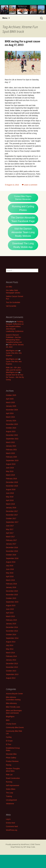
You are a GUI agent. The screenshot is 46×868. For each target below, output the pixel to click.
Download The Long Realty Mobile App (23, 245)
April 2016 (10, 576)
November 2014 (12, 631)
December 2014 (12, 627)
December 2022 (12, 435)
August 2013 (11, 678)
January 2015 (11, 624)
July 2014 (10, 645)
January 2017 (11, 544)
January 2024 (11, 421)
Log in (8, 819)
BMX (8, 720)
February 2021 (11, 450)
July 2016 (10, 566)
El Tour (9, 744)
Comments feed (12, 826)
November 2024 (12, 410)
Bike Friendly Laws (13, 707)
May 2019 (10, 471)
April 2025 (10, 399)
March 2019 (10, 475)
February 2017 (11, 540)
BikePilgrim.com (12, 351)
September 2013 (12, 674)
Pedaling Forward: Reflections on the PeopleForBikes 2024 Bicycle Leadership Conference (15, 326)
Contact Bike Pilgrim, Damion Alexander (23, 198)
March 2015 (10, 616)
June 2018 (10, 493)
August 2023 (11, 431)
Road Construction (13, 778)
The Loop (9, 793)
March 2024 (10, 417)
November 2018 (12, 486)
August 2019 (11, 464)
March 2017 (10, 537)
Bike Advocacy (11, 703)
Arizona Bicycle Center (14, 694)
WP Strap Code (29, 847)
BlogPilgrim (10, 717)
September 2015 (12, 602)
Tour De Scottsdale (13, 302)
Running (9, 782)
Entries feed (10, 823)
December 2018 (12, 482)
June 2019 (10, 468)
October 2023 (11, 428)
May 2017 (10, 529)
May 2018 (10, 497)
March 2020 (10, 453)
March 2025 (10, 402)
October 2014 (11, 635)
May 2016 (10, 573)
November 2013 (12, 667)
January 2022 (11, 446)
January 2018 (11, 508)
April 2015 (10, 613)
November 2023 (12, 424)
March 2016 (10, 580)
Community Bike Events (15, 727)
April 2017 (10, 533)
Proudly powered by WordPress (17, 844)
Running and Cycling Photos (23, 208)
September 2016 (12, 558)
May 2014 (10, 649)
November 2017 (12, 515)
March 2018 (10, 504)
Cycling (9, 737)
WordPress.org (12, 830)
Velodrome (10, 804)
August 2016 (11, 562)
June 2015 (10, 609)
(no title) (9, 287)
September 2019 (12, 460)
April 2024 (10, 413)
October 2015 (11, 598)
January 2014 (11, 660)
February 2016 (11, 584)
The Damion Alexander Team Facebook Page (23, 219)
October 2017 (11, 518)
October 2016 (11, 555)
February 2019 (11, 479)
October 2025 (11, 395)
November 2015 (12, 595)
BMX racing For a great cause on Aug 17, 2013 (22, 43)
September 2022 (12, 439)
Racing (9, 765)
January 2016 (11, 587)
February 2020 (11, 457)
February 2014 (11, 656)
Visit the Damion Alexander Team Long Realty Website (23, 232)
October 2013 (11, 671)
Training (9, 796)
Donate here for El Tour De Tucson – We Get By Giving (15, 377)
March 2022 (10, 442)
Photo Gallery (11, 758)
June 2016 (10, 569)
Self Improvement (13, 785)
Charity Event (11, 724)
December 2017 (12, 511)
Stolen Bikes (11, 789)
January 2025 (11, 406)
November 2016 (12, 551)
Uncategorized (11, 800)
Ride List (9, 775)
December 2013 (12, 664)
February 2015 (11, 620)
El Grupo (9, 741)
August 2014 (11, 642)
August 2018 (11, 489)
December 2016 (12, 547)
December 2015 (12, 591)
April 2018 (10, 500)
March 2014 (10, 653)
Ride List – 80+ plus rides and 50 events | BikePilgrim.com (14, 370)
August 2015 (11, 605)
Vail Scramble (11, 306)
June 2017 (10, 526)
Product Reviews (12, 761)
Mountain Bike (11, 754)
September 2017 (12, 522)
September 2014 (12, 638)
